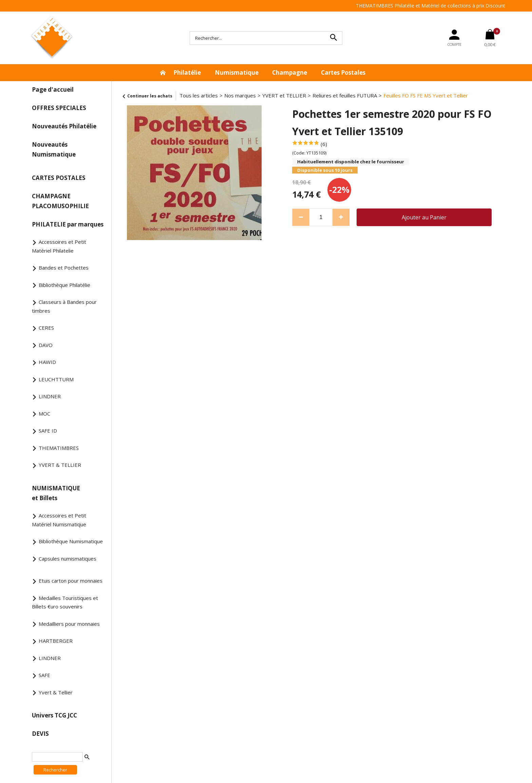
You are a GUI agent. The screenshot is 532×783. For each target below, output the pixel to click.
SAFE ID (48, 431)
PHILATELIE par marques (68, 224)
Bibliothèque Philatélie (64, 285)
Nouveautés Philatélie (64, 126)
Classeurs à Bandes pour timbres (64, 306)
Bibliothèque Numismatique (71, 541)
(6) (324, 144)
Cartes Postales (343, 72)
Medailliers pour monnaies (69, 624)
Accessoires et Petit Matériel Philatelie (59, 246)
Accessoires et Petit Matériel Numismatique (59, 520)
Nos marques (240, 95)
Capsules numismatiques (68, 559)
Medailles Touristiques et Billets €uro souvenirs (65, 602)
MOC (44, 414)
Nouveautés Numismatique (54, 149)
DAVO (46, 345)
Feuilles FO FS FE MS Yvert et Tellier (426, 95)
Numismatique (237, 72)
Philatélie (187, 72)
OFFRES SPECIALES (59, 108)
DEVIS (40, 734)
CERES (46, 328)
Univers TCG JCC (54, 715)
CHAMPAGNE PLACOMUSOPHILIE (60, 201)
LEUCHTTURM (56, 379)
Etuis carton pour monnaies (71, 581)
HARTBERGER (56, 641)
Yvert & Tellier (56, 692)
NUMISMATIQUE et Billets (56, 493)
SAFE (44, 675)
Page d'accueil (53, 89)
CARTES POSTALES (59, 178)
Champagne (290, 72)
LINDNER (50, 396)
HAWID (47, 362)
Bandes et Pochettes (64, 268)
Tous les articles (199, 95)
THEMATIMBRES (59, 448)
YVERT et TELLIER (284, 95)
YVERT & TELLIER (60, 465)
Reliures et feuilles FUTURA (345, 95)
